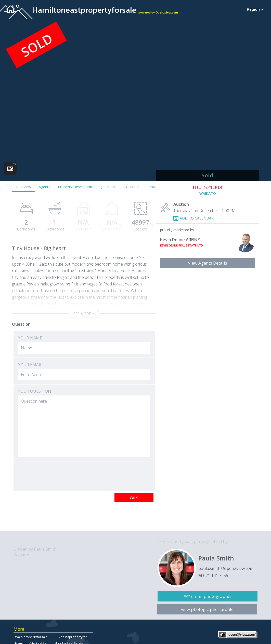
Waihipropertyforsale (31, 637)
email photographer (212, 596)
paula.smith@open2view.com (226, 568)
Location (131, 187)
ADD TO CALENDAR (197, 218)
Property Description (75, 187)
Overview (23, 187)
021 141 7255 (216, 576)
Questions (108, 187)
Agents (44, 187)
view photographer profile (207, 609)
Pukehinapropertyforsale (74, 637)
